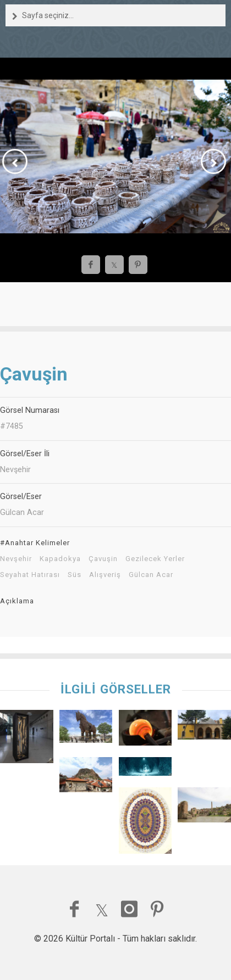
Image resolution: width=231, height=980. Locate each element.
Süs (75, 575)
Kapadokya (60, 559)
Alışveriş (105, 575)
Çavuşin (103, 559)
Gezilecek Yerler (155, 559)
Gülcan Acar (151, 575)
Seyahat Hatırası (30, 575)
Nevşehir (16, 559)
